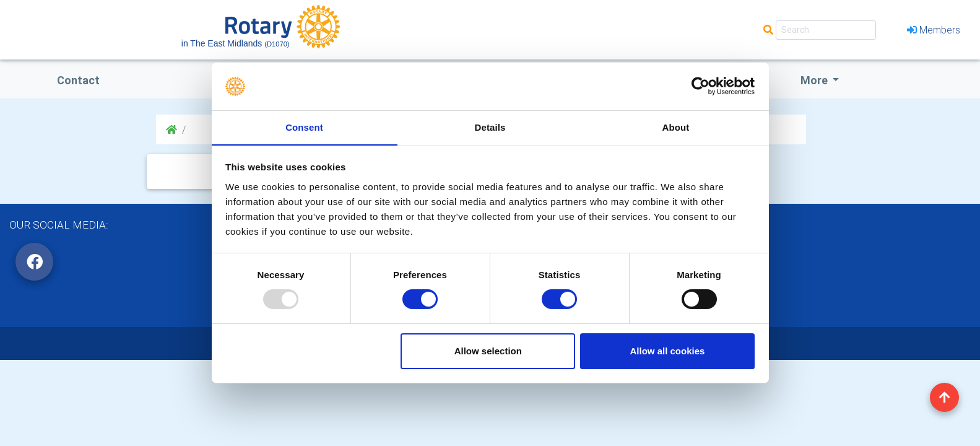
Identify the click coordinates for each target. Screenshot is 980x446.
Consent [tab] (304, 127)
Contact (78, 80)
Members (934, 30)
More (815, 80)
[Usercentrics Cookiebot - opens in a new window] (700, 86)
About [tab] (676, 127)
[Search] (826, 30)
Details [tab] (490, 127)
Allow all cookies (667, 351)
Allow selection (488, 351)
